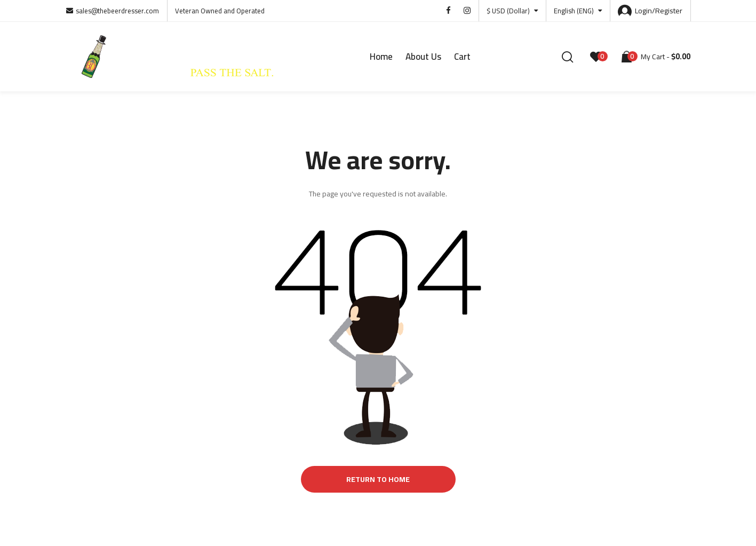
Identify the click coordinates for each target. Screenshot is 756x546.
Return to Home (378, 479)
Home (381, 57)
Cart (462, 57)
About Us (423, 57)
